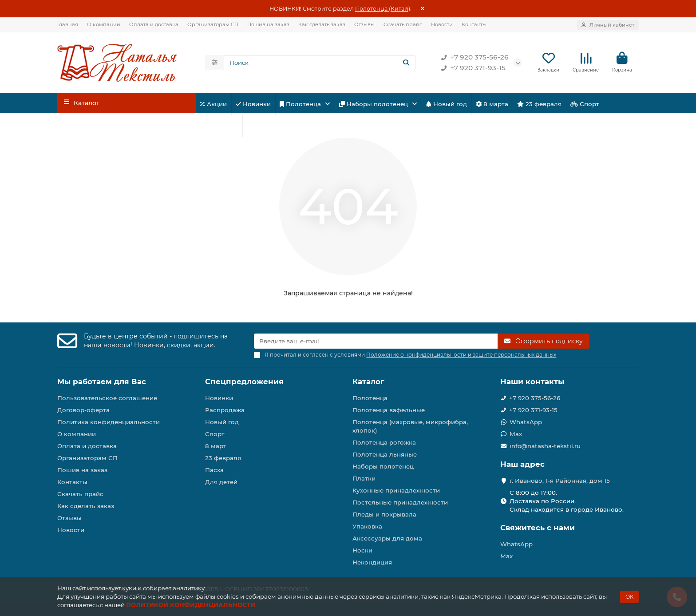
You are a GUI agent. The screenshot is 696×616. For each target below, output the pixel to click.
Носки (362, 550)
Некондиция (372, 562)
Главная (68, 24)
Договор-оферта (83, 410)
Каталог (368, 382)
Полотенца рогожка (384, 442)
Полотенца (301, 104)
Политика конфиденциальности (109, 422)
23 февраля (539, 104)
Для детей (219, 127)
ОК (629, 597)
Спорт (585, 104)
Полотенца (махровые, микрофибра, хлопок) (410, 426)
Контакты (474, 24)
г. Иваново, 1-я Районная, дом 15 (560, 481)
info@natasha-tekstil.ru (545, 446)
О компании (104, 24)
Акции (214, 104)
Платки (364, 478)
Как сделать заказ (322, 24)
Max (516, 434)
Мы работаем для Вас (102, 382)
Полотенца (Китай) (383, 9)
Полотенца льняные (385, 454)
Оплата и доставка (154, 24)
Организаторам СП (213, 24)
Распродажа (225, 410)
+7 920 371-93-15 (472, 68)
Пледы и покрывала (384, 514)
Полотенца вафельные (389, 410)
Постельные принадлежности (400, 502)
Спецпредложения (244, 382)
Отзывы (364, 24)
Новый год (447, 104)
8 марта (492, 104)
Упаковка (367, 526)
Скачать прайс (403, 24)
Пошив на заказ (268, 24)
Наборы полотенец (374, 104)
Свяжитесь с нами (538, 528)
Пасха (259, 127)
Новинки (253, 104)
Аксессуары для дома (387, 538)
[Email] (376, 341)
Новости (442, 24)
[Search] (320, 63)
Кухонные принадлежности (396, 490)
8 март (216, 446)
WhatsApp (526, 422)
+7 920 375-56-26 (473, 58)
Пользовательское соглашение (107, 398)
